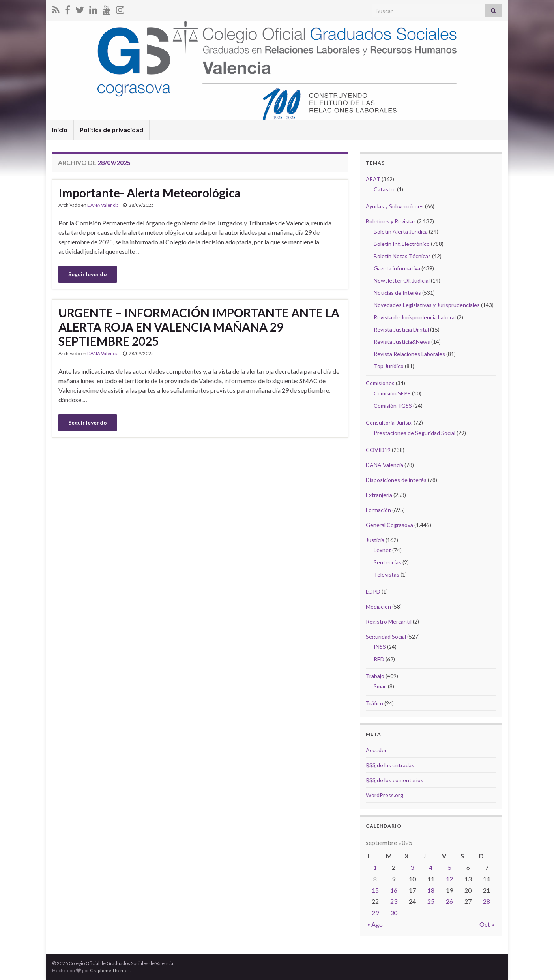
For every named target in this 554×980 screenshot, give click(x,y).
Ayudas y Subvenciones (395, 206)
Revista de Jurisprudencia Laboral (415, 317)
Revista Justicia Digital (401, 329)
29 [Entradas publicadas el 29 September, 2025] (375, 913)
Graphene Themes (110, 970)
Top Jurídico (389, 366)
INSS (380, 647)
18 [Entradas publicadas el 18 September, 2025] (431, 890)
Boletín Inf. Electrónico (402, 244)
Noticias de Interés (397, 293)
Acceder (376, 750)
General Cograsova (389, 525)
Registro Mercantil (389, 621)
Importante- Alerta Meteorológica (150, 193)
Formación (378, 510)
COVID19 (378, 450)
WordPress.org (385, 795)
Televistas (386, 574)
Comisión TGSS (393, 406)
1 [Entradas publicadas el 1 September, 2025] (375, 867)
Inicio (60, 130)
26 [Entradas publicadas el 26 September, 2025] (449, 901)
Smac (380, 686)
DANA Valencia (103, 205)
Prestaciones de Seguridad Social (415, 433)
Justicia (375, 540)
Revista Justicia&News (402, 342)
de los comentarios (395, 780)
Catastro (385, 189)
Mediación (378, 606)
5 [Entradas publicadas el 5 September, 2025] (450, 867)
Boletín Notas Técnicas (402, 256)
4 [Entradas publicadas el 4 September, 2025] (431, 867)
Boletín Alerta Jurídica (401, 231)
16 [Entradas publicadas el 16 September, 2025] (394, 890)
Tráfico (374, 703)
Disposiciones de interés (396, 480)
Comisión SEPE (392, 393)
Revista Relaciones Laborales (409, 354)
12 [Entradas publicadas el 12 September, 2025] (449, 879)
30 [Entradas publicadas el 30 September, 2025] (394, 913)
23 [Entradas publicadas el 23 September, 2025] (394, 901)
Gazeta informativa (397, 268)
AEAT (373, 179)
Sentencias (387, 562)
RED (379, 659)
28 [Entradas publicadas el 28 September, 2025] (487, 901)
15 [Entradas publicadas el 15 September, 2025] (375, 890)
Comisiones (380, 383)
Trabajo (375, 676)
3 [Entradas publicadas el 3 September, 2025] (412, 867)
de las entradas (390, 765)
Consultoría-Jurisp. (389, 423)
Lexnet (382, 550)
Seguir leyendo (88, 274)
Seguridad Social (386, 636)
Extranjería (379, 495)
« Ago (375, 924)
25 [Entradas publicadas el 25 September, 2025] (431, 901)
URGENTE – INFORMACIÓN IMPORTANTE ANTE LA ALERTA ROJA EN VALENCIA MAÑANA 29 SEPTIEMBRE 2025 (199, 327)
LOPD (373, 591)
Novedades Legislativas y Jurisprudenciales (427, 305)
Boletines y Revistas (391, 221)
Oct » (487, 924)
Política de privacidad (111, 130)
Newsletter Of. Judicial (402, 280)
